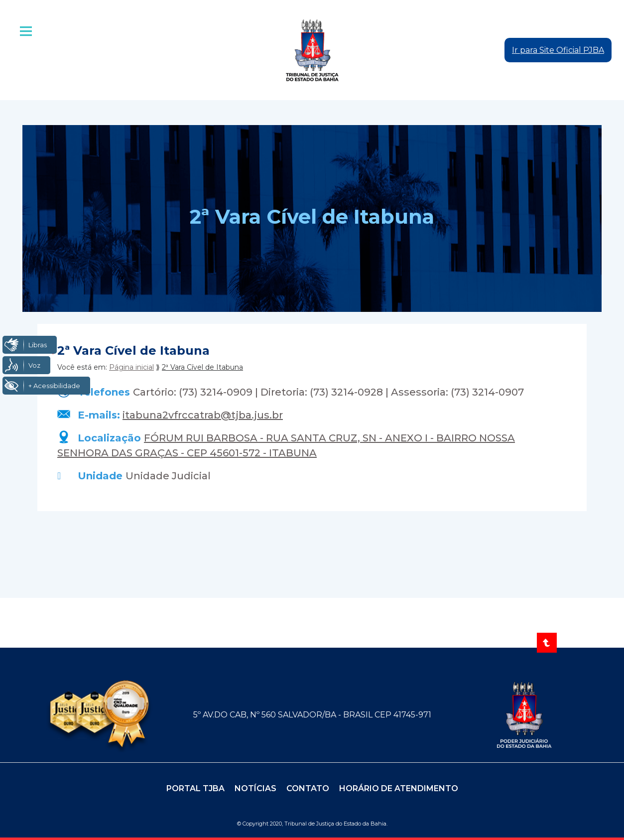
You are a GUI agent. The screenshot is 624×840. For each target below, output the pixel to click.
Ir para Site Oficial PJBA (558, 50)
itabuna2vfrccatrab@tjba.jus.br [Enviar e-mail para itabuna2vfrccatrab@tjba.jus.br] (203, 415)
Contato (308, 788)
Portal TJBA (195, 788)
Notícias (255, 788)
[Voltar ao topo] (547, 643)
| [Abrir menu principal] (27, 31)
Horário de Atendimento (399, 788)
